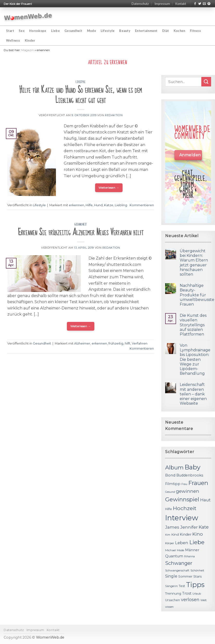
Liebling (121, 205)
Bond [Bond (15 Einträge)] (170, 475)
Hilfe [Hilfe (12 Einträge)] (169, 509)
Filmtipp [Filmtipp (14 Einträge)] (173, 484)
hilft (128, 343)
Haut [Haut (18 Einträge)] (205, 500)
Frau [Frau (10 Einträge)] (184, 484)
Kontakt (181, 4)
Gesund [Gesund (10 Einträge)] (170, 492)
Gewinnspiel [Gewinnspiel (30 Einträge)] (182, 499)
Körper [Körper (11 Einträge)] (170, 543)
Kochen (179, 31)
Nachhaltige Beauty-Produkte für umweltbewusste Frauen (197, 295)
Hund (98, 205)
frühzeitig (116, 343)
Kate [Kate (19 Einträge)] (204, 527)
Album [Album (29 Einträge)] (174, 467)
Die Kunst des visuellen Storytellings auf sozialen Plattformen (193, 325)
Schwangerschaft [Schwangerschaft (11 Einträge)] (177, 570)
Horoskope (38, 31)
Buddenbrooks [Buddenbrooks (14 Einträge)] (190, 475)
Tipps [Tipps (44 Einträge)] (195, 585)
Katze (109, 205)
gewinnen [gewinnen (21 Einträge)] (188, 491)
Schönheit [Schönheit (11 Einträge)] (197, 570)
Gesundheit (73, 31)
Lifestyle (108, 31)
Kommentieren (142, 205)
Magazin (28, 50)
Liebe (55, 31)
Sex (22, 31)
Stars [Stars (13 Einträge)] (197, 576)
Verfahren (140, 343)
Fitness (196, 31)
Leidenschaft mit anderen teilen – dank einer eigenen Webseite (193, 394)
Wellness (13, 40)
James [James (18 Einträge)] (172, 527)
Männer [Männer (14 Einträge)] (192, 550)
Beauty (125, 31)
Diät (166, 31)
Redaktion (114, 115)
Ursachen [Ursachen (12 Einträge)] (173, 600)
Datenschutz (140, 4)
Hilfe (89, 205)
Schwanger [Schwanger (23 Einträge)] (179, 563)
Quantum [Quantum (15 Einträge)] (174, 556)
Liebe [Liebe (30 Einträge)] (197, 542)
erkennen (76, 205)
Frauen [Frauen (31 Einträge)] (198, 483)
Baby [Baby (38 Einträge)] (193, 467)
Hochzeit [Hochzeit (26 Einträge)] (185, 508)
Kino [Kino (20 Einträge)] (198, 534)
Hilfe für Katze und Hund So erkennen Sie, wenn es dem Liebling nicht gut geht (81, 95)
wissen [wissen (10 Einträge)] (169, 607)
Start (10, 31)
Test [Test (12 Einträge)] (182, 586)
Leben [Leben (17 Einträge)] (182, 543)
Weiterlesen (109, 188)
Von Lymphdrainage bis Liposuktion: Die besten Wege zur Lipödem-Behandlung (195, 359)
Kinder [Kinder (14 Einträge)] (186, 534)
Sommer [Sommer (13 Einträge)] (185, 576)
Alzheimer (82, 343)
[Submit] (206, 82)
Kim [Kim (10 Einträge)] (168, 535)
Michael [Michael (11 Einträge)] (170, 550)
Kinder (30, 40)
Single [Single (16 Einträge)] (171, 576)
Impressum (162, 4)
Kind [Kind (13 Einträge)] (175, 534)
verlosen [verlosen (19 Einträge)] (190, 600)
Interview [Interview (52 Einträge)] (182, 518)
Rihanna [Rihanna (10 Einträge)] (189, 556)
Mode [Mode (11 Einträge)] (180, 550)
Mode (92, 31)
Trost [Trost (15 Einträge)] (187, 593)
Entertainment (146, 31)
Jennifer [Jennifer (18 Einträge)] (189, 527)
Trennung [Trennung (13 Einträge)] (173, 593)
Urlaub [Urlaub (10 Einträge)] (197, 594)
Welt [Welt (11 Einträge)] (204, 600)
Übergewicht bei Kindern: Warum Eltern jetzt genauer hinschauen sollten (194, 263)
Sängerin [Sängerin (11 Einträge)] (171, 586)
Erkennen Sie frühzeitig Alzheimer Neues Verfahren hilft (81, 232)
